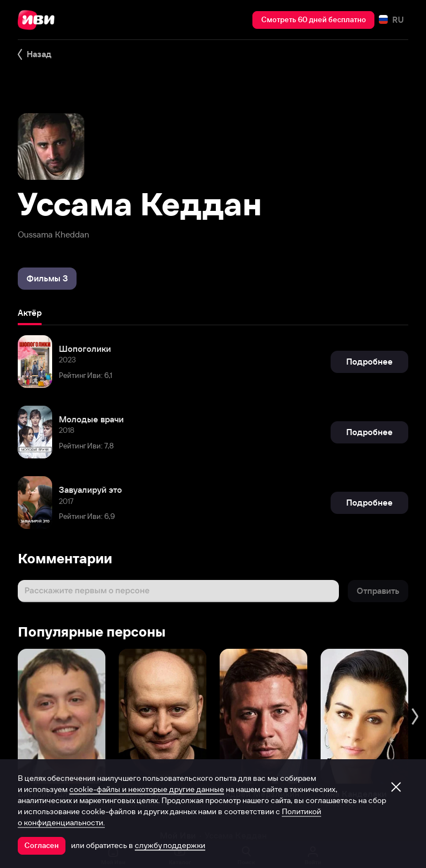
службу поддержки (170, 845)
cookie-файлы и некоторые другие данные (147, 789)
